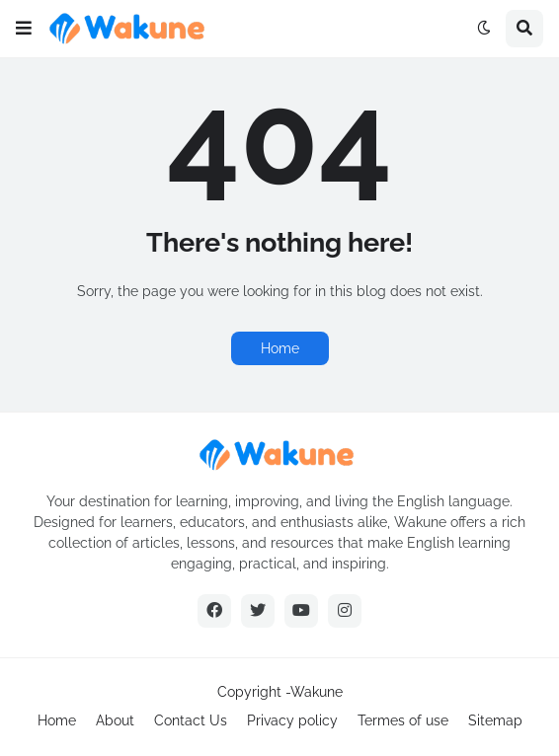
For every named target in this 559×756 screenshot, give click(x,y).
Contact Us (191, 720)
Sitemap (495, 720)
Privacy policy (292, 720)
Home (280, 348)
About (115, 720)
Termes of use (403, 720)
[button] (24, 29)
